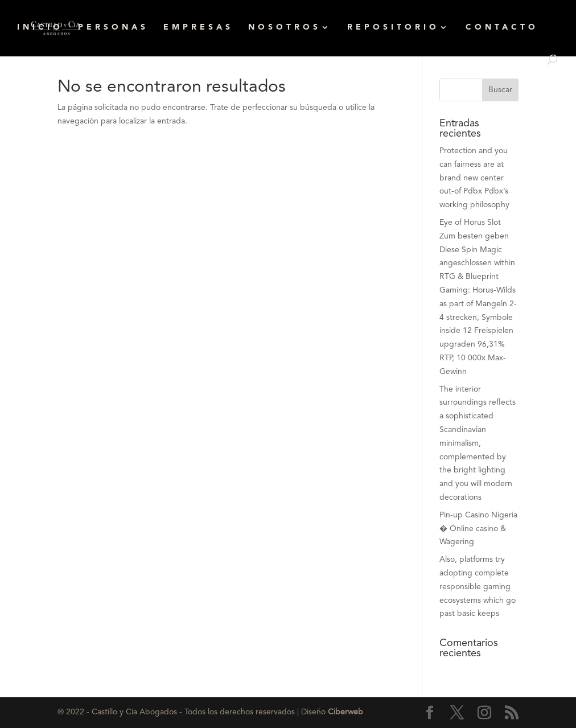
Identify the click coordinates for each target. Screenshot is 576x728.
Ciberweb (345, 712)
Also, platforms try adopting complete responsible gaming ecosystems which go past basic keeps (478, 587)
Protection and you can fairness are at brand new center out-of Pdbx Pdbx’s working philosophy (474, 178)
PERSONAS (113, 27)
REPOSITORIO (393, 27)
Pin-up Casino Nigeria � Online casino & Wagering (478, 529)
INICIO (40, 27)
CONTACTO (502, 27)
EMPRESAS (198, 27)
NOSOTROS (285, 27)
